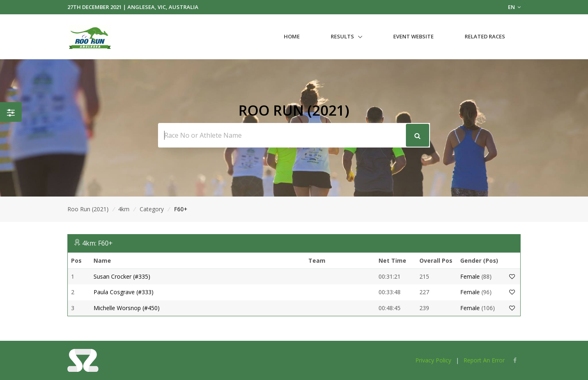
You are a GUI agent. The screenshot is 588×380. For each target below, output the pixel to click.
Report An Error (484, 360)
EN (514, 7)
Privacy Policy (433, 360)
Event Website (413, 36)
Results (342, 36)
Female (470, 276)
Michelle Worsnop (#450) (127, 308)
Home (292, 36)
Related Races (485, 36)
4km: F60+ (97, 243)
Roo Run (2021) (88, 209)
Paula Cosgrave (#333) (124, 292)
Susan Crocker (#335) (122, 276)
